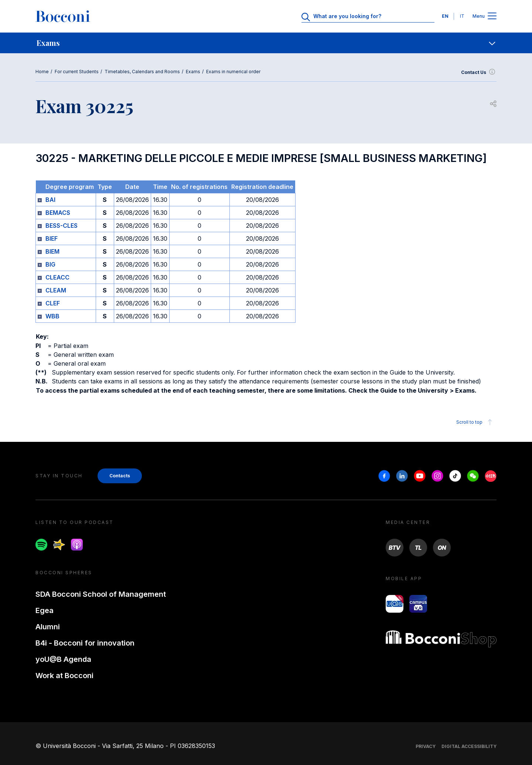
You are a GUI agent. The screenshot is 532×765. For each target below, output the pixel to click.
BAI (50, 200)
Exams (193, 72)
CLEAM (56, 290)
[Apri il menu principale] (492, 16)
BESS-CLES (62, 226)
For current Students (77, 72)
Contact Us (479, 72)
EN (445, 16)
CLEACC (57, 277)
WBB (52, 316)
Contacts (120, 476)
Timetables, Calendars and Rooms (142, 72)
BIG (50, 264)
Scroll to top (475, 422)
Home (42, 72)
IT (462, 16)
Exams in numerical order (233, 72)
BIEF (52, 238)
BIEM (52, 251)
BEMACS (58, 213)
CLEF (53, 303)
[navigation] (266, 43)
